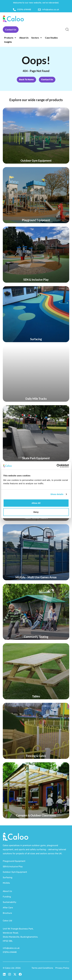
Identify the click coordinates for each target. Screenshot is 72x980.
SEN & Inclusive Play (13, 867)
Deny (36, 512)
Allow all (36, 503)
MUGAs (6, 883)
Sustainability (10, 902)
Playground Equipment (14, 861)
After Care (8, 908)
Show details (57, 494)
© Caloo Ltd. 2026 (12, 968)
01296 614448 (10, 952)
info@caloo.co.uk (11, 948)
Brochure (7, 913)
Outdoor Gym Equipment (15, 872)
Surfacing (8, 877)
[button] (10, 38)
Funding (7, 897)
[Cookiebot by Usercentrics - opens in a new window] (57, 466)
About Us (7, 891)
